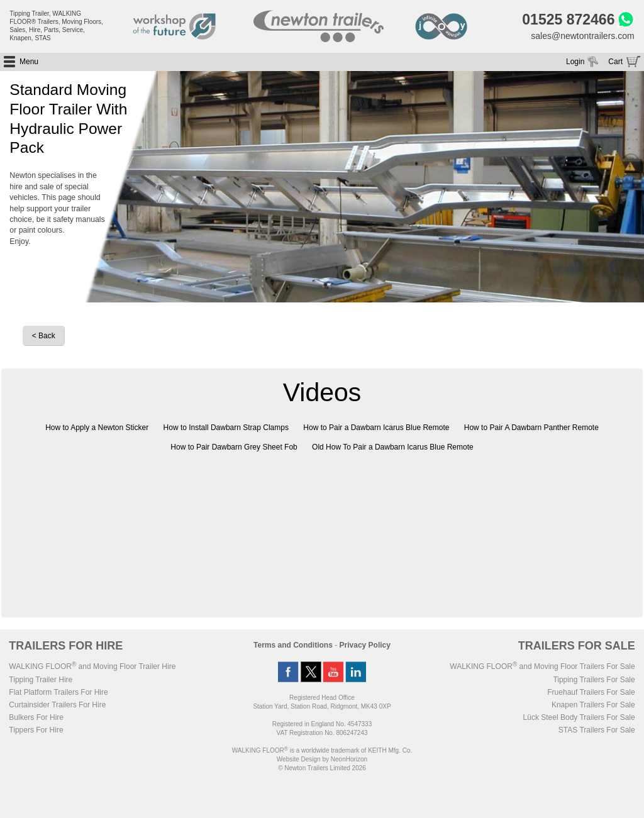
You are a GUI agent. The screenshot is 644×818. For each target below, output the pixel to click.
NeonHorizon (349, 759)
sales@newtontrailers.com (582, 36)
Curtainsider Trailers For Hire (57, 705)
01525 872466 (568, 19)
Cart (615, 62)
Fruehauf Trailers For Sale (591, 692)
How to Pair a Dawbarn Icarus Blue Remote (376, 428)
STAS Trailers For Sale (597, 730)
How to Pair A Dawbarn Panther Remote (531, 428)
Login (575, 62)
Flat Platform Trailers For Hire (58, 692)
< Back (44, 336)
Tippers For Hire (36, 730)
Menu (29, 62)
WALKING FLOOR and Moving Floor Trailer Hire (92, 666)
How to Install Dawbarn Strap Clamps (226, 428)
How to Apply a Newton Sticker (97, 428)
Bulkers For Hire (36, 717)
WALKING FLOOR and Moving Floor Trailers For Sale (542, 666)
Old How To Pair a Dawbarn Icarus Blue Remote (393, 447)
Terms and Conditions (293, 645)
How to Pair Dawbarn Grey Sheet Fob (234, 447)
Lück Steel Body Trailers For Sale (579, 717)
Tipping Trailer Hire (41, 680)
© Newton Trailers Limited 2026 (322, 768)
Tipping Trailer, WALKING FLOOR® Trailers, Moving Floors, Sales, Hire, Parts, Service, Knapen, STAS (56, 26)
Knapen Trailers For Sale (593, 705)
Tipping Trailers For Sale (594, 680)
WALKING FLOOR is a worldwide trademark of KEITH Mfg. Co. (322, 750)
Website (299, 759)
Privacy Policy (365, 645)
